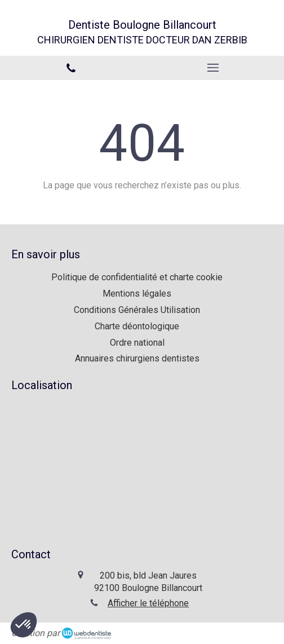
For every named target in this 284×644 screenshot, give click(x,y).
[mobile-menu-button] (213, 68)
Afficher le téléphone (148, 603)
